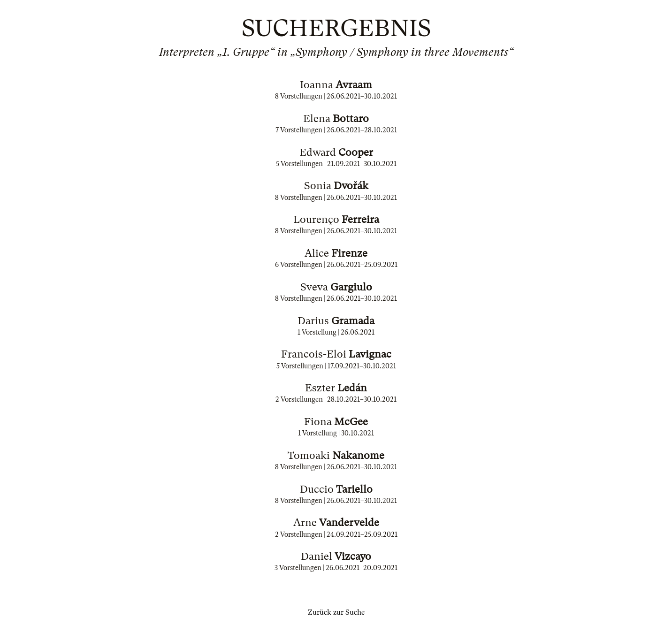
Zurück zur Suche (336, 612)
